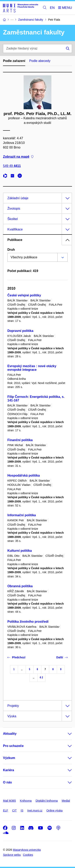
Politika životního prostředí (28, 622)
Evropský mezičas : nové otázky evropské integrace (32, 368)
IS (22, 810)
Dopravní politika (20, 331)
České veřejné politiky (24, 295)
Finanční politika (20, 440)
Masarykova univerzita (27, 850)
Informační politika (22, 515)
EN (52, 8)
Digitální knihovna (47, 801)
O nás (7, 782)
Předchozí (16, 657)
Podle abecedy (40, 61)
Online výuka (54, 810)
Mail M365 (9, 801)
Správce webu (12, 855)
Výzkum (9, 758)
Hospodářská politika (24, 475)
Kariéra (8, 770)
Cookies (28, 855)
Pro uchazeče (13, 746)
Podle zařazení (14, 61)
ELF (6, 810)
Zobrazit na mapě (18, 157)
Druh (11, 250)
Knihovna (26, 801)
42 (41, 678)
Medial (66, 801)
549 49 (12, 166)
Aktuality (10, 734)
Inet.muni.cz (35, 810)
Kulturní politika (20, 551)
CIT (14, 810)
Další (62, 657)
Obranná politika (20, 586)
